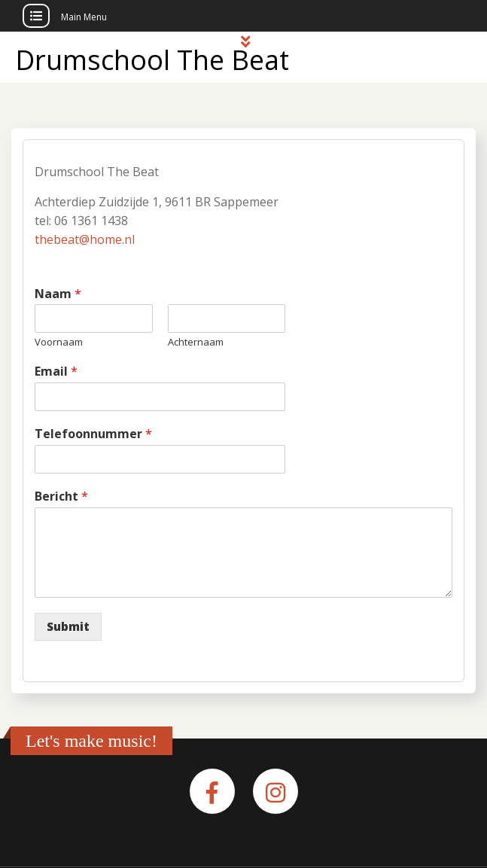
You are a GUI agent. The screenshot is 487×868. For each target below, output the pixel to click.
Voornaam (59, 342)
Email (56, 372)
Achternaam (196, 342)
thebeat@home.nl (85, 239)
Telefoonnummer (93, 434)
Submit (68, 626)
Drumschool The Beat (152, 60)
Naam (58, 294)
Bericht (61, 496)
